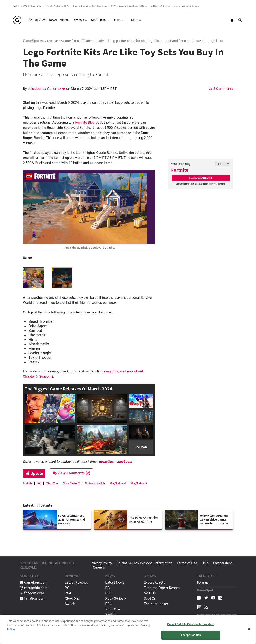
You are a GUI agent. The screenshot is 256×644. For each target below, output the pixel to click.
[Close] (249, 629)
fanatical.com (33, 598)
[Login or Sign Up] (232, 20)
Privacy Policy (101, 563)
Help (205, 563)
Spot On (150, 598)
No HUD (150, 593)
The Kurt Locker (156, 604)
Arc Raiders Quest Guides (186, 6)
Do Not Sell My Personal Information (144, 563)
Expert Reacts (154, 582)
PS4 (68, 593)
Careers (99, 567)
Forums (203, 582)
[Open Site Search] (240, 20)
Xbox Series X (71, 483)
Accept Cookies (191, 635)
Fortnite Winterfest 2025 (57, 6)
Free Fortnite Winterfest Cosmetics (90, 6)
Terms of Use (187, 563)
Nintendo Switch (95, 483)
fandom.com (32, 593)
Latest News (115, 582)
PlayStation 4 (118, 483)
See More (141, 447)
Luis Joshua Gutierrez (45, 89)
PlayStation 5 (139, 483)
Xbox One (52, 483)
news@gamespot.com (116, 462)
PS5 (108, 593)
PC (39, 483)
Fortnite (180, 170)
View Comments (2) (72, 473)
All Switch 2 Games (160, 6)
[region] (128, 629)
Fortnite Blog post (89, 122)
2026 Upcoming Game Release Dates (129, 6)
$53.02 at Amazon (201, 178)
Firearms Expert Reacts (162, 588)
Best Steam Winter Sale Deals (27, 6)
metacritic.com (34, 588)
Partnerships (223, 563)
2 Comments (221, 89)
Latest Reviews (76, 582)
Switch (70, 604)
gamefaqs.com (34, 582)
